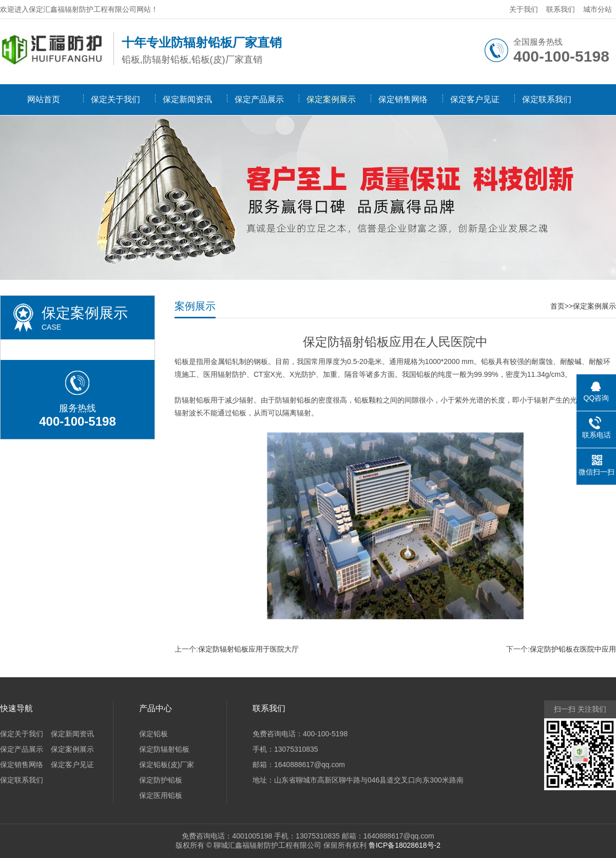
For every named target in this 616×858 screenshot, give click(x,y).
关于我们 (524, 9)
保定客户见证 (475, 99)
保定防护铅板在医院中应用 (573, 649)
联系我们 (561, 9)
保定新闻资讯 (187, 99)
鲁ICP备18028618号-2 (405, 845)
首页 (557, 306)
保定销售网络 (403, 99)
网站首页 (44, 99)
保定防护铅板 (161, 780)
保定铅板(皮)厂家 (167, 765)
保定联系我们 (547, 99)
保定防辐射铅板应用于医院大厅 (248, 649)
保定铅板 (153, 734)
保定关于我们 (115, 99)
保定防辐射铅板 (164, 749)
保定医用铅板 (161, 795)
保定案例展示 (331, 99)
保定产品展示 (259, 99)
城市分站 (598, 9)
